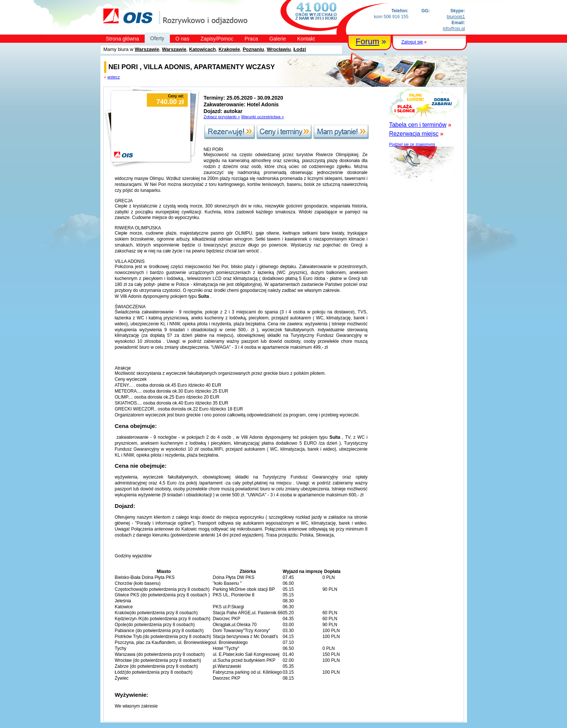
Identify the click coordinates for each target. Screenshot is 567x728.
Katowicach (202, 49)
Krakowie (229, 49)
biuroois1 (456, 17)
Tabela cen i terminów (418, 125)
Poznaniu (254, 49)
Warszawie (147, 49)
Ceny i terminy (284, 132)
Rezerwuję (230, 132)
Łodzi (300, 49)
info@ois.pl (454, 29)
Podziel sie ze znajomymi (412, 144)
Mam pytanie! (341, 132)
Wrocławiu (279, 49)
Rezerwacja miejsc (414, 134)
